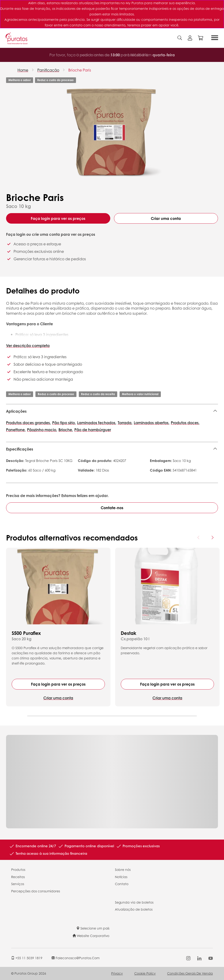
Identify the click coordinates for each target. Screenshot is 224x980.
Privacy (117, 973)
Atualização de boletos (134, 909)
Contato (122, 884)
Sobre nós (123, 869)
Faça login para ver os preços (58, 218)
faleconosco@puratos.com (76, 958)
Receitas (18, 877)
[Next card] (212, 537)
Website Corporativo (91, 936)
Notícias (121, 877)
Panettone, (16, 430)
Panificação (48, 70)
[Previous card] (199, 537)
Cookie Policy (145, 973)
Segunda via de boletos (134, 902)
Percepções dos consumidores (36, 891)
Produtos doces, (185, 423)
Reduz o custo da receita (98, 394)
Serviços (18, 884)
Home (23, 70)
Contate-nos (112, 508)
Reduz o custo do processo (55, 80)
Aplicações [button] (16, 411)
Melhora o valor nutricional (140, 394)
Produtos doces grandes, (28, 423)
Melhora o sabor (20, 80)
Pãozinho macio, (42, 430)
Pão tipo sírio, (64, 423)
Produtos (18, 869)
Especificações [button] (20, 449)
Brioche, (66, 430)
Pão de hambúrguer (93, 430)
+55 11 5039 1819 (27, 958)
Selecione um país (93, 928)
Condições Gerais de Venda (190, 973)
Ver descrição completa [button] (28, 345)
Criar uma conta (166, 218)
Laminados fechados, (97, 423)
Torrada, (125, 423)
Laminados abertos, (152, 423)
